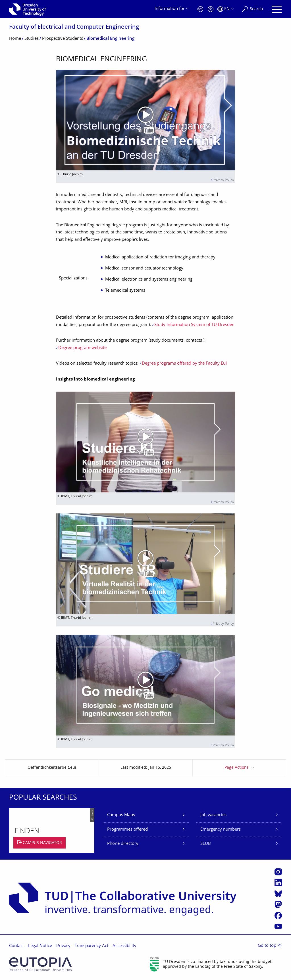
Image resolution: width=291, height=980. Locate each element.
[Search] (252, 9)
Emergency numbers (221, 830)
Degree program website (82, 348)
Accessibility (124, 946)
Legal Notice (40, 946)
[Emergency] (200, 9)
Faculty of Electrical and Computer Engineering (74, 27)
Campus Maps (121, 815)
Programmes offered (127, 830)
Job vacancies (213, 815)
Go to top (267, 946)
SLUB (206, 844)
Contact (16, 946)
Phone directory (123, 844)
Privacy (63, 946)
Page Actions (237, 768)
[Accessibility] (211, 9)
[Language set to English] (225, 9)
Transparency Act (92, 946)
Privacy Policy (223, 180)
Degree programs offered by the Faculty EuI (184, 364)
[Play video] (145, 120)
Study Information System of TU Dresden (194, 325)
